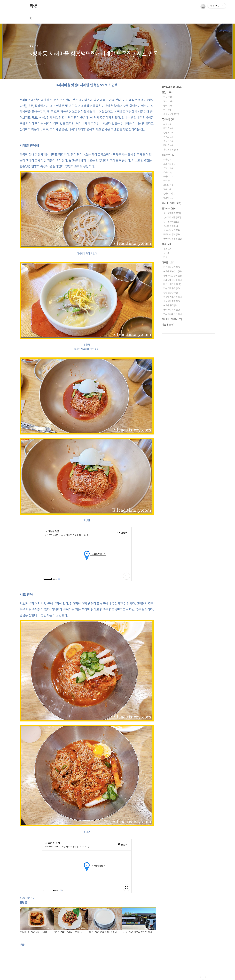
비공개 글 (168, 324)
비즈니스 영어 (172, 234)
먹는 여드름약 (172, 288)
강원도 (168, 132)
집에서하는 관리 (172, 275)
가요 (167, 257)
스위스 (168, 172)
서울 (167, 124)
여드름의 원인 (172, 267)
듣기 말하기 (171, 221)
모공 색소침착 (172, 301)
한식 (168, 97)
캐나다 (168, 185)
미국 (167, 181)
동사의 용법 (171, 226)
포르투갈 (169, 164)
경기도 (168, 128)
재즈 (167, 248)
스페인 (168, 159)
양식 (167, 110)
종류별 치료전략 (172, 297)
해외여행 (169, 155)
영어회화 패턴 (172, 217)
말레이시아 (170, 193)
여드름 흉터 (170, 305)
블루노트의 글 (172, 87)
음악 (166, 244)
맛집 (168, 92)
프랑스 (168, 168)
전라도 (168, 145)
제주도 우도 (171, 149)
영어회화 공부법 (172, 238)
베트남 (168, 198)
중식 (168, 105)
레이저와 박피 (172, 309)
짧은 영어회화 (172, 213)
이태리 (168, 176)
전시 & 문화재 (172, 203)
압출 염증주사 (171, 292)
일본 (167, 189)
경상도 (168, 141)
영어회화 (169, 208)
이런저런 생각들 (172, 319)
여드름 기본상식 (172, 271)
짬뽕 (34, 6)
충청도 (168, 137)
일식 (168, 101)
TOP (203, 977)
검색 (196, 7)
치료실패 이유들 (172, 280)
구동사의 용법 (172, 230)
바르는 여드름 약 (172, 284)
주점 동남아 (171, 114)
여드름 (168, 262)
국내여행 (169, 119)
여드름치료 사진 (172, 314)
